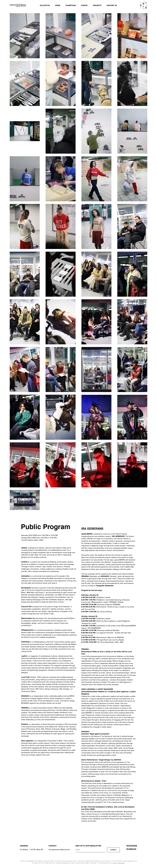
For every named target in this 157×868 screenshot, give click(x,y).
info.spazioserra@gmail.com (59, 850)
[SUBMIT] (113, 850)
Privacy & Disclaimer (119, 863)
